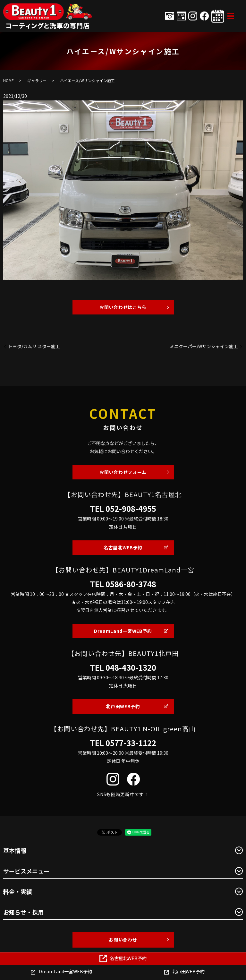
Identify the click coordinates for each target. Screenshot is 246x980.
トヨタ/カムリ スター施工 (34, 346)
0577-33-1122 (131, 743)
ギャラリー (37, 80)
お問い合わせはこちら (123, 307)
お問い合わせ (123, 940)
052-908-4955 (131, 509)
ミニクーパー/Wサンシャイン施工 (204, 346)
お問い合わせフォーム (123, 472)
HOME (8, 80)
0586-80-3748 (131, 584)
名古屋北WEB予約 (123, 547)
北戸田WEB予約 (123, 706)
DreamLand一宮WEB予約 (123, 631)
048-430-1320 (131, 667)
